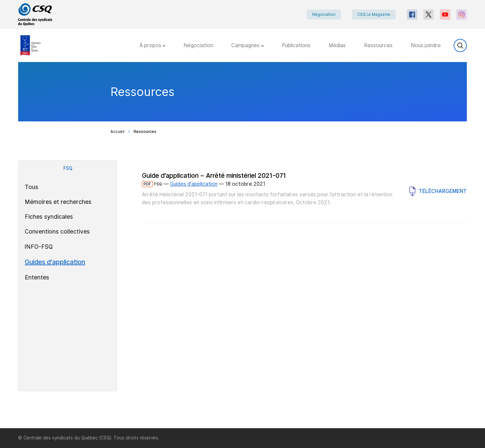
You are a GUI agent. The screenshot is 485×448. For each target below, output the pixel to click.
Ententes (37, 277)
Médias (337, 45)
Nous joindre (426, 45)
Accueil (117, 132)
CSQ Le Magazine (374, 15)
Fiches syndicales (49, 217)
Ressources (378, 45)
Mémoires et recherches (58, 202)
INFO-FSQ (39, 247)
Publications (296, 45)
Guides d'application (55, 262)
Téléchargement (438, 191)
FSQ (68, 168)
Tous (32, 187)
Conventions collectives (57, 231)
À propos (152, 45)
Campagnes (247, 45)
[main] (242, 245)
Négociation (324, 15)
